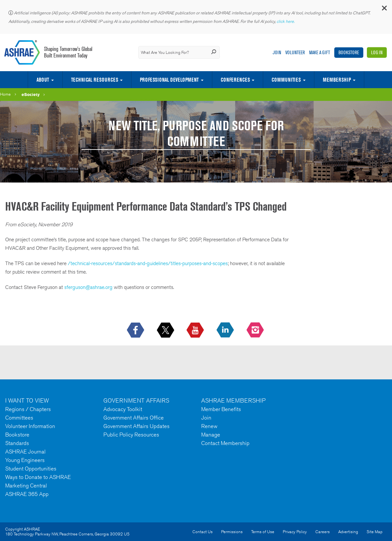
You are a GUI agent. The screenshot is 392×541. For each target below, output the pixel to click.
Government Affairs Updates (136, 426)
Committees (19, 418)
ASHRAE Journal (25, 452)
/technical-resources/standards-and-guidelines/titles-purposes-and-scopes (148, 263)
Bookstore (349, 52)
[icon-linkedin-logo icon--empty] (226, 330)
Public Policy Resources (131, 435)
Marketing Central (26, 485)
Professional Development (169, 80)
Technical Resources (95, 80)
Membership (337, 80)
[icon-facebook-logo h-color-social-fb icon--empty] (136, 330)
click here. (286, 21)
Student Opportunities (31, 469)
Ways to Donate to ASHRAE (38, 477)
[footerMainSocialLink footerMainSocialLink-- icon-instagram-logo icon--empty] (256, 330)
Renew (209, 426)
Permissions (232, 532)
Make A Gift (320, 52)
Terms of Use (263, 532)
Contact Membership (225, 443)
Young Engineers (25, 460)
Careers (323, 532)
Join (277, 52)
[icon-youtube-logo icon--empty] (196, 330)
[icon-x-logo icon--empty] (166, 330)
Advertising (348, 532)
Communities (286, 80)
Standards (17, 443)
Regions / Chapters (28, 409)
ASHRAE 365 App (27, 494)
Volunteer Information (30, 426)
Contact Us (203, 532)
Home (5, 94)
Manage (211, 435)
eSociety (31, 94)
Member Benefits (221, 409)
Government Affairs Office (134, 418)
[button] (384, 10)
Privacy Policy (295, 532)
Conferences (235, 80)
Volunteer (295, 52)
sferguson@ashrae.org (88, 287)
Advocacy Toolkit (123, 409)
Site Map (375, 532)
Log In (377, 52)
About (43, 80)
